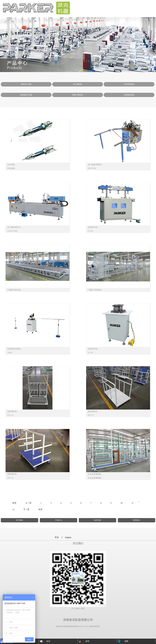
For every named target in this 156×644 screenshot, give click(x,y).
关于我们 (19, 520)
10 (121, 503)
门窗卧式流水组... (15, 290)
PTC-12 (91, 415)
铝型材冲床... (93, 227)
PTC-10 (10, 478)
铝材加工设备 (26, 84)
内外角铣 (11, 165)
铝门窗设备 (78, 84)
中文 (57, 537)
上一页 (28, 503)
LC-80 (90, 231)
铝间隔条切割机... (15, 349)
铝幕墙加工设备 (26, 95)
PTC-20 (10, 415)
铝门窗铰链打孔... (15, 227)
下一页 (26, 509)
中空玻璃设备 (129, 84)
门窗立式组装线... (95, 290)
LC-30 (90, 353)
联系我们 (136, 520)
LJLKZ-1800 (12, 231)
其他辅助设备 (129, 95)
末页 (40, 509)
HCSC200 (92, 168)
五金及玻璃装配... (95, 474)
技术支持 (97, 520)
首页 (14, 503)
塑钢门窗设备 (78, 95)
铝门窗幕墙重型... (95, 165)
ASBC (10, 353)
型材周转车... (13, 411)
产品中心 (58, 520)
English (68, 537)
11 (132, 503)
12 (13, 509)
